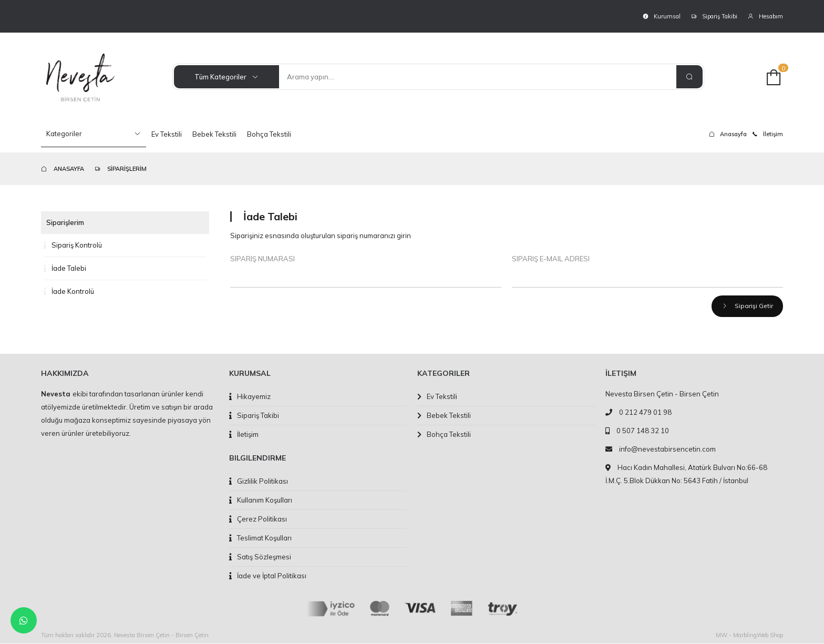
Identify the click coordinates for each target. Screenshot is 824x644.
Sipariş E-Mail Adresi (551, 259)
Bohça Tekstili (269, 134)
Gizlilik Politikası (259, 482)
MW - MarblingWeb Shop (749, 636)
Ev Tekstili (167, 134)
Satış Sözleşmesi (260, 557)
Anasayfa (728, 134)
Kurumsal (662, 16)
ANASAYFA (63, 169)
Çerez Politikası (258, 519)
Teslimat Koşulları (260, 538)
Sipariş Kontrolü (73, 245)
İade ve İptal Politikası (268, 576)
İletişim (768, 134)
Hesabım (765, 16)
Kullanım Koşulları (261, 500)
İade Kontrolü (69, 291)
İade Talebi (65, 268)
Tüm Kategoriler (226, 77)
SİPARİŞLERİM (121, 169)
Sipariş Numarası (262, 259)
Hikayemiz (250, 397)
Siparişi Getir (746, 306)
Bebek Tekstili (214, 134)
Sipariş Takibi (714, 16)
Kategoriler (94, 134)
